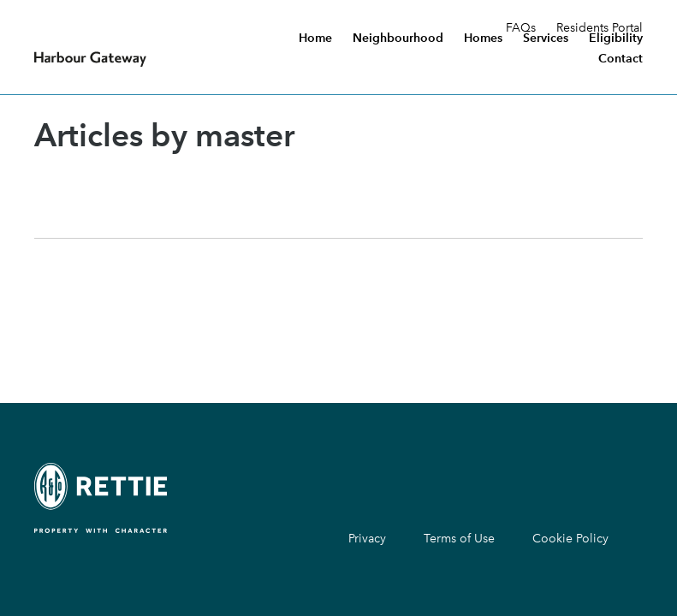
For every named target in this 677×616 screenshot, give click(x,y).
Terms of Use (459, 539)
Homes (483, 38)
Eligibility (616, 38)
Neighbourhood (398, 38)
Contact (621, 59)
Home (315, 38)
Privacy (367, 539)
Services (546, 38)
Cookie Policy (570, 539)
